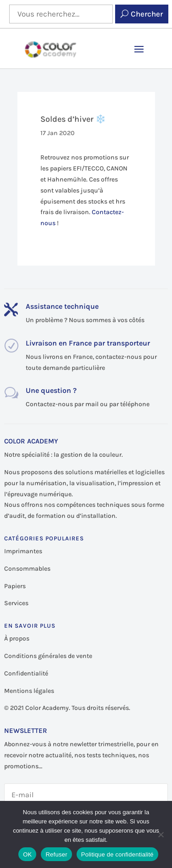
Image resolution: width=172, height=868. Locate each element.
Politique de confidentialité (117, 854)
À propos (17, 638)
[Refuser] (161, 834)
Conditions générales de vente (48, 656)
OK (27, 854)
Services (16, 603)
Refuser (56, 854)
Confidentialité (26, 673)
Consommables (27, 569)
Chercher (147, 14)
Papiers (15, 586)
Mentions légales (29, 691)
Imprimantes (23, 551)
